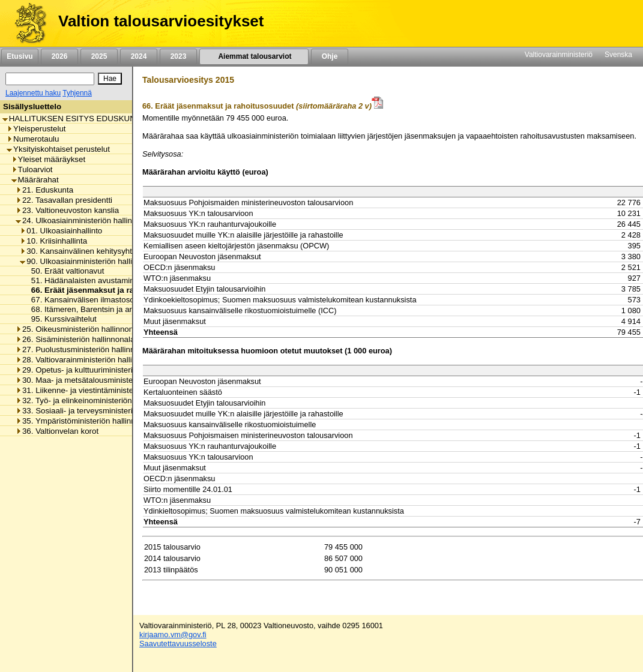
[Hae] (110, 79)
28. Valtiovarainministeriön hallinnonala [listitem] (88, 360)
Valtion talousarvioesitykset (161, 21)
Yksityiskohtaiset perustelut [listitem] (58, 149)
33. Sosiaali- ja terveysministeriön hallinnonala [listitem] (101, 411)
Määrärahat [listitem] (35, 180)
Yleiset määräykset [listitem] (49, 159)
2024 (139, 56)
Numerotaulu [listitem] (33, 139)
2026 (59, 56)
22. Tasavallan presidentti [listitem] (64, 200)
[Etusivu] (26, 23)
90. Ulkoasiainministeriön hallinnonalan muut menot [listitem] (115, 261)
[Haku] (50, 79)
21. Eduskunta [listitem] (44, 190)
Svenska (618, 55)
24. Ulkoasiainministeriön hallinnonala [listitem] (86, 220)
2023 (178, 56)
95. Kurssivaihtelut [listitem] (61, 319)
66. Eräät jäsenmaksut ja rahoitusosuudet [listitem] (107, 290)
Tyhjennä (77, 93)
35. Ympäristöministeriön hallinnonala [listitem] (85, 421)
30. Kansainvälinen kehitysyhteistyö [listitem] (86, 251)
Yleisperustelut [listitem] (36, 129)
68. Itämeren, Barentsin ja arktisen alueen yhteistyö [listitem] (119, 309)
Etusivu (20, 56)
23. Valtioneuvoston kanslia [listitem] (67, 210)
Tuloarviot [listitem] (32, 169)
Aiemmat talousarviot (254, 56)
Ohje (330, 56)
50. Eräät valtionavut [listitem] (65, 271)
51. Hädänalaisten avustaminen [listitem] (84, 280)
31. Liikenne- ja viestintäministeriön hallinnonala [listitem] (104, 390)
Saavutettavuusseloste (178, 643)
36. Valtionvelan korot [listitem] (57, 431)
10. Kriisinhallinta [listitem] (53, 241)
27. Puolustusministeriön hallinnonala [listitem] (85, 349)
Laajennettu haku (33, 93)
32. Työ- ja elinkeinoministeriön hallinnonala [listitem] (96, 400)
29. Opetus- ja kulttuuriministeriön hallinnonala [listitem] (101, 370)
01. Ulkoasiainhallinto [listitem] (61, 231)
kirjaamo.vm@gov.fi (173, 634)
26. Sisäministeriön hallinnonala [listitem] (75, 339)
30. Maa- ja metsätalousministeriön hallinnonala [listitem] (104, 380)
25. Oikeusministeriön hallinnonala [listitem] (80, 329)
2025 (99, 56)
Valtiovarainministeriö (559, 55)
